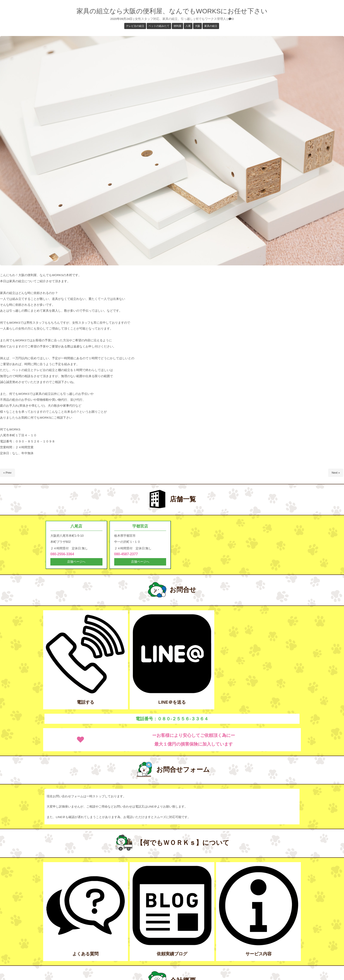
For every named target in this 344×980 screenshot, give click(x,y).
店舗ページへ (76, 562)
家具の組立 (170, 19)
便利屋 (177, 26)
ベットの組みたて (159, 26)
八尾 (188, 26)
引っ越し (187, 19)
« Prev (7, 473)
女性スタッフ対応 (147, 19)
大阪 (198, 26)
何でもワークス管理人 (211, 19)
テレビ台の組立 (135, 26)
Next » (336, 473)
